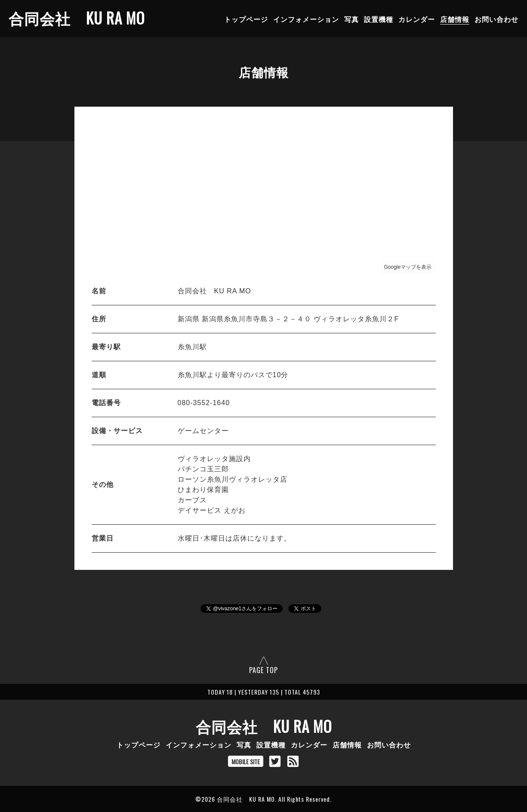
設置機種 (379, 19)
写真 (351, 19)
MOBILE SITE (246, 761)
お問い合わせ (496, 19)
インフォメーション (306, 19)
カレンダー (417, 19)
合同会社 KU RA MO (77, 18)
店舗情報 (455, 19)
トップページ (246, 19)
